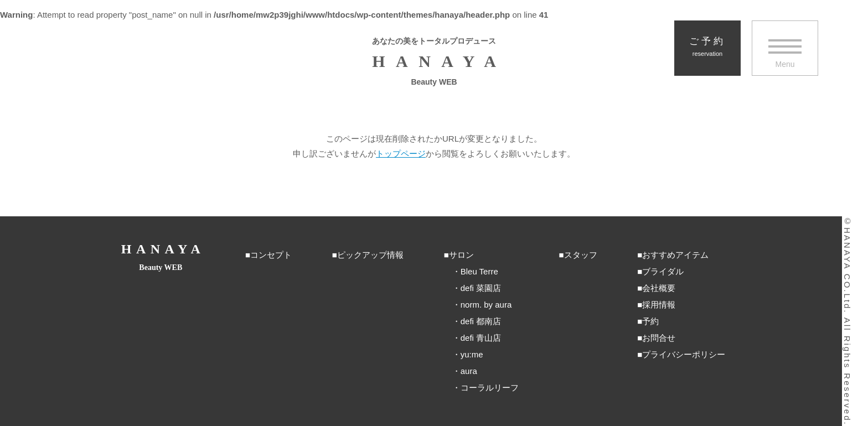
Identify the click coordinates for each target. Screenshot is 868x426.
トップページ (401, 154)
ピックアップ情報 (370, 255)
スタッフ (581, 255)
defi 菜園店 (481, 288)
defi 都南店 (481, 321)
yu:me (472, 354)
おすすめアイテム (675, 255)
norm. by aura (486, 305)
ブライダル (663, 271)
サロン (461, 255)
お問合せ (659, 338)
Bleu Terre (479, 271)
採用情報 (659, 305)
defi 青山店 (481, 338)
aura (469, 371)
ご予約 (707, 47)
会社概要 (659, 288)
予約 (650, 321)
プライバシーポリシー (684, 354)
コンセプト (271, 255)
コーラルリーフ (490, 388)
